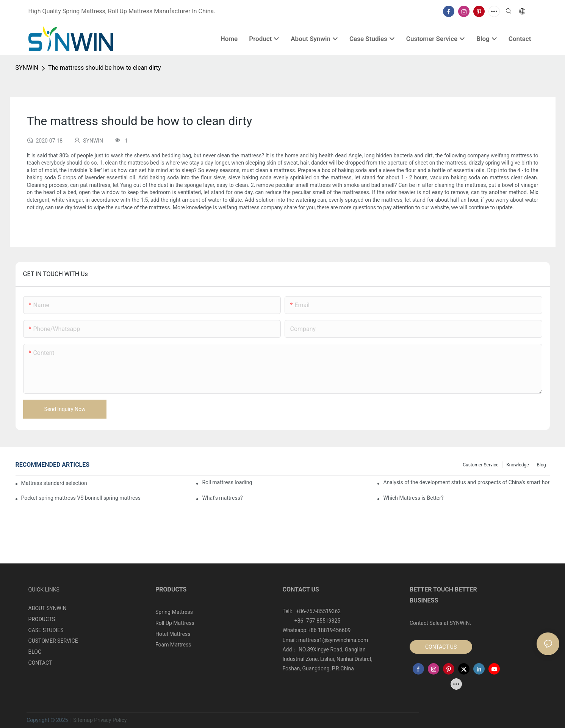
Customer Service (480, 465)
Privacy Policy (110, 720)
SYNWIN (27, 68)
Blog (542, 465)
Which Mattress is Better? (413, 498)
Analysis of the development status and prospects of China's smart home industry (466, 482)
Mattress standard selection (54, 483)
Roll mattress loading (227, 482)
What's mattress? (222, 498)
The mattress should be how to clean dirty (104, 68)
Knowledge (517, 465)
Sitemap (82, 720)
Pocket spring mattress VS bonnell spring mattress (81, 498)
